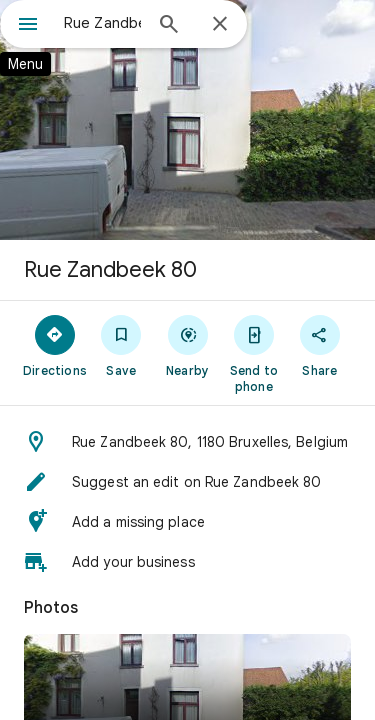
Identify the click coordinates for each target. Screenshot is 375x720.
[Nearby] (187, 345)
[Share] (320, 345)
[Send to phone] (254, 353)
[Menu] (28, 26)
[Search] (169, 26)
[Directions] (55, 345)
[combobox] (102, 23)
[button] (187, 442)
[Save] (121, 345)
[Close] (220, 25)
